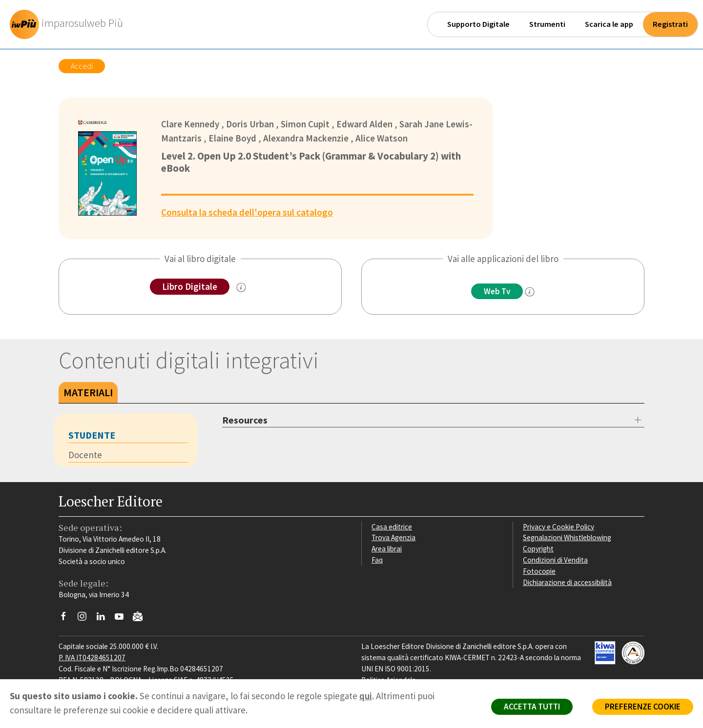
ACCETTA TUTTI (532, 707)
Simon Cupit (305, 124)
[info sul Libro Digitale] (241, 287)
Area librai (387, 549)
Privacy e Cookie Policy (558, 527)
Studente (92, 435)
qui (366, 696)
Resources (245, 420)
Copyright (538, 549)
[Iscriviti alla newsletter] (141, 618)
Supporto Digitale (478, 24)
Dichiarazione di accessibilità (567, 582)
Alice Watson (382, 138)
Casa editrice (392, 527)
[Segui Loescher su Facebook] (67, 619)
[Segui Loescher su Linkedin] (104, 619)
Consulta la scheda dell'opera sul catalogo (247, 212)
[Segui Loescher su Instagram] (86, 619)
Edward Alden (364, 124)
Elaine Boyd (232, 138)
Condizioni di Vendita (555, 560)
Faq (377, 560)
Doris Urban (250, 124)
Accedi (82, 66)
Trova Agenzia (393, 537)
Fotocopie (539, 571)
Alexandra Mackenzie (306, 138)
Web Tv (497, 291)
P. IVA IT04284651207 (92, 657)
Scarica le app (609, 24)
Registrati (670, 24)
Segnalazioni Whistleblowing (567, 537)
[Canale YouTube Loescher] (123, 619)
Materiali (88, 392)
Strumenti (547, 24)
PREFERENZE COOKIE (643, 707)
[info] (530, 292)
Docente (85, 455)
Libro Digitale (190, 286)
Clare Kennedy (190, 124)
